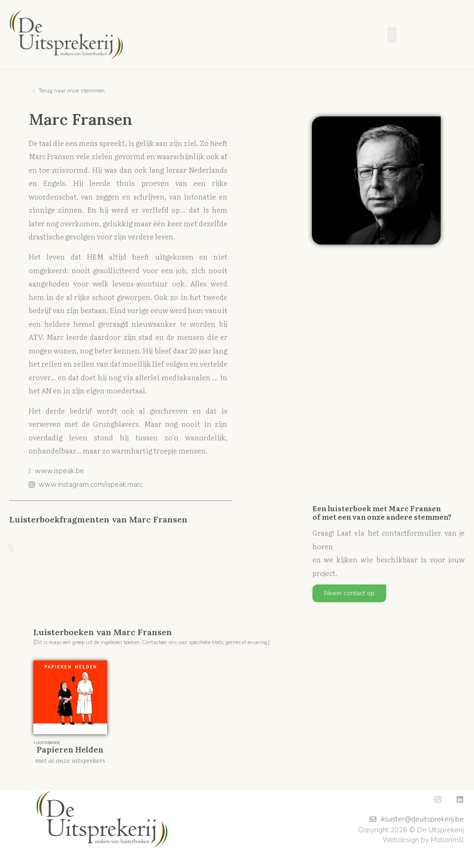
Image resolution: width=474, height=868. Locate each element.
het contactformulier (404, 533)
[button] (392, 35)
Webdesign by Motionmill (423, 840)
